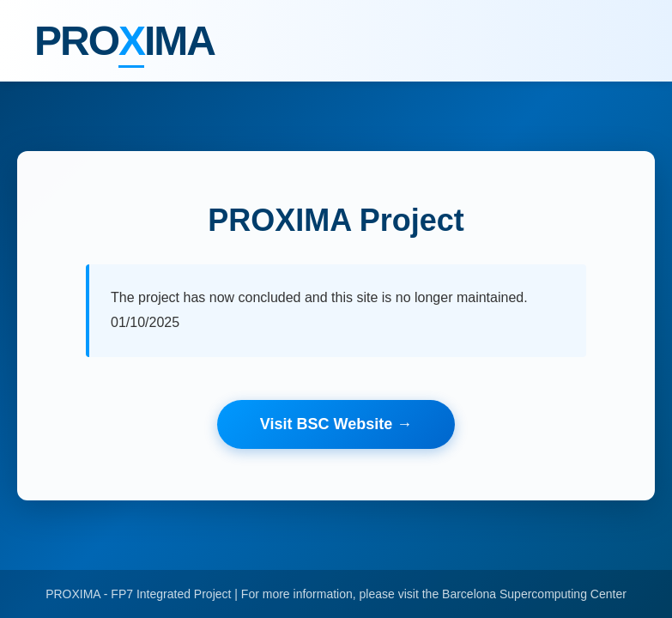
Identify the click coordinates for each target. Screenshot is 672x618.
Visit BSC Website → (336, 424)
